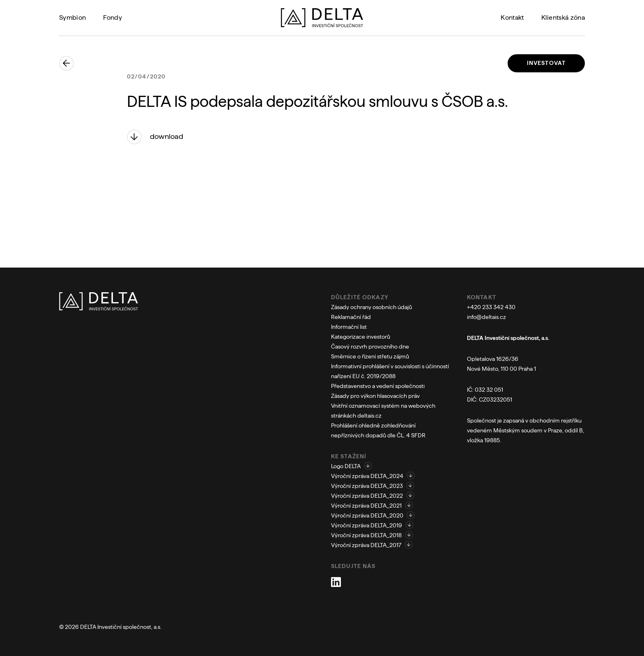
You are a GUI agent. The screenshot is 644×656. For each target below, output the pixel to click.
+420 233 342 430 (491, 307)
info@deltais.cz (486, 317)
